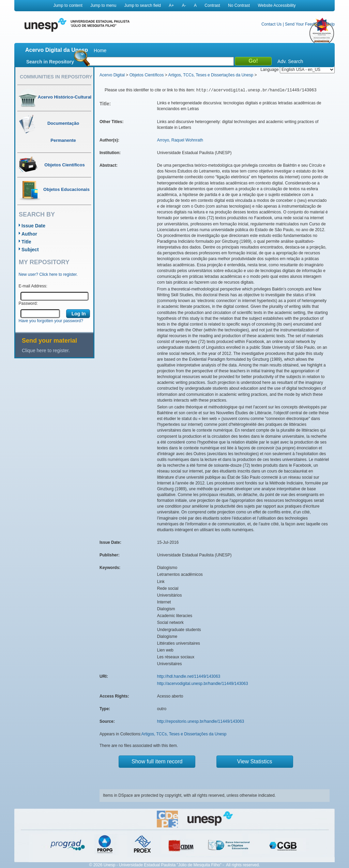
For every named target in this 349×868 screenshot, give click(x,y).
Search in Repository (50, 62)
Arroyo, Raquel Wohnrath (180, 140)
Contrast (212, 5)
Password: (28, 303)
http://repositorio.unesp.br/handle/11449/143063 (201, 721)
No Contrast (239, 5)
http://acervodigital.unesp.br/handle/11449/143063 (203, 684)
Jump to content (68, 5)
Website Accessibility (277, 5)
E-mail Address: (33, 286)
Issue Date (33, 226)
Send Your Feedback (304, 24)
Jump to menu (103, 5)
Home (100, 50)
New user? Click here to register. (48, 274)
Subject (30, 250)
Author (29, 234)
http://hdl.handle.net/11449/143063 (189, 676)
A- (184, 5)
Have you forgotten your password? (51, 321)
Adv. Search (290, 61)
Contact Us (271, 24)
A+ (171, 5)
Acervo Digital (112, 75)
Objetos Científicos (147, 75)
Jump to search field (143, 5)
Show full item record (157, 761)
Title (26, 242)
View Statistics (255, 761)
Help (330, 24)
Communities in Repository (56, 77)
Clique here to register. (46, 350)
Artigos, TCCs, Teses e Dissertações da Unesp (211, 75)
